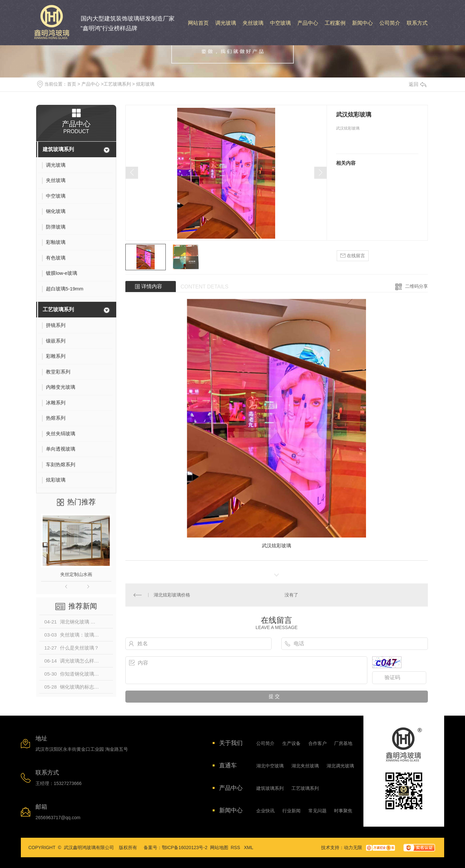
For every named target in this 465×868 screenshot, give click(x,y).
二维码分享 (416, 286)
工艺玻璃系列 (117, 84)
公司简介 (265, 743)
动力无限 (353, 847)
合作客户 (317, 743)
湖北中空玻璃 (270, 766)
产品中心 (91, 84)
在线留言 (353, 256)
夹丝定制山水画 (76, 574)
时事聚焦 (343, 811)
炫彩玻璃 (145, 84)
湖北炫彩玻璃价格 (172, 595)
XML (249, 847)
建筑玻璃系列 (58, 149)
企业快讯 (265, 811)
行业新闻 (291, 811)
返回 (417, 84)
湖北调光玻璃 (340, 766)
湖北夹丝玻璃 (305, 766)
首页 (72, 84)
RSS (236, 847)
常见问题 (317, 811)
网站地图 (219, 847)
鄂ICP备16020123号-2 (185, 847)
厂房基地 (343, 743)
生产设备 (291, 743)
